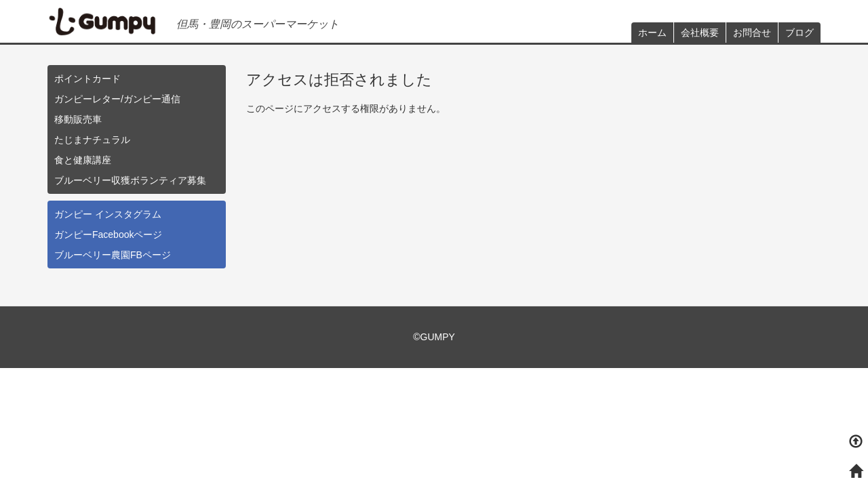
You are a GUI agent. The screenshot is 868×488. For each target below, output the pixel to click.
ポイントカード (87, 79)
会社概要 (700, 33)
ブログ (800, 33)
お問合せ (752, 33)
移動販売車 (78, 119)
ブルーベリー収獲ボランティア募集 (130, 180)
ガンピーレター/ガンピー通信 (117, 99)
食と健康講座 (83, 160)
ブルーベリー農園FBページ (113, 255)
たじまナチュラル (92, 140)
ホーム (652, 33)
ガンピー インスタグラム (108, 214)
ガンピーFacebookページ (108, 235)
